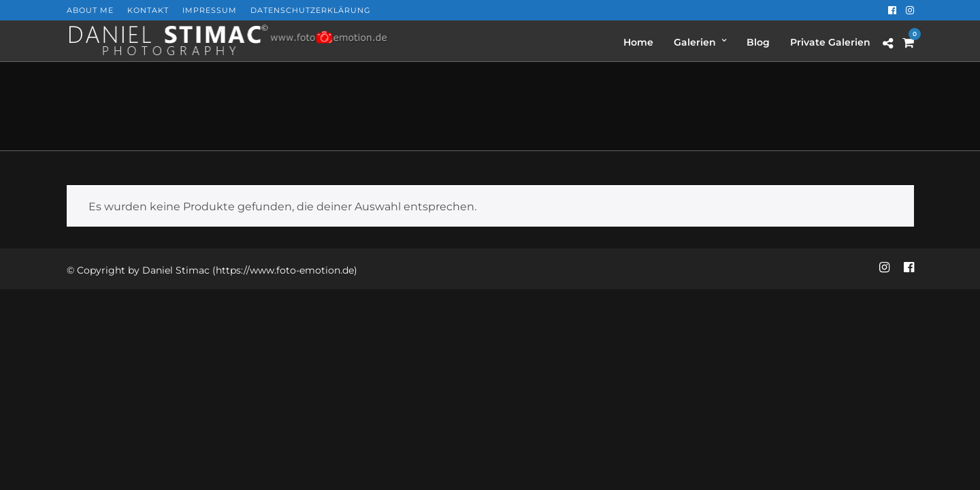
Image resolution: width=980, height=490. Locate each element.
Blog (758, 42)
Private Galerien (830, 42)
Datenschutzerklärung (311, 10)
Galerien (695, 42)
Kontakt (148, 10)
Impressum (210, 10)
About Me (90, 10)
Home (638, 42)
